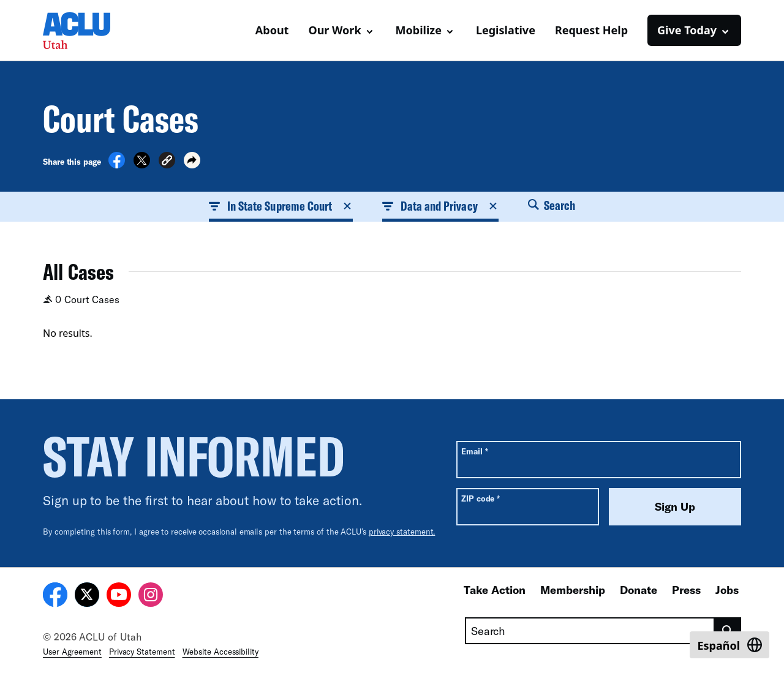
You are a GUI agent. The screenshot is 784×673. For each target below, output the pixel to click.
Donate (639, 590)
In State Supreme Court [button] (281, 206)
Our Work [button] (334, 30)
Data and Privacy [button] (440, 206)
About (272, 30)
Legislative (506, 30)
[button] (167, 162)
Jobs (727, 590)
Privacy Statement (142, 652)
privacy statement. (402, 532)
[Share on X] (142, 165)
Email (474, 451)
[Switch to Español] (729, 645)
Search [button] (552, 205)
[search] (728, 631)
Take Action (495, 590)
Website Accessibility (221, 652)
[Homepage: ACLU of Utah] (86, 31)
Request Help (591, 30)
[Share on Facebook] (117, 165)
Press (686, 590)
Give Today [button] (687, 30)
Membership (573, 590)
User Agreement (72, 652)
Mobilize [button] (419, 30)
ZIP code (481, 498)
